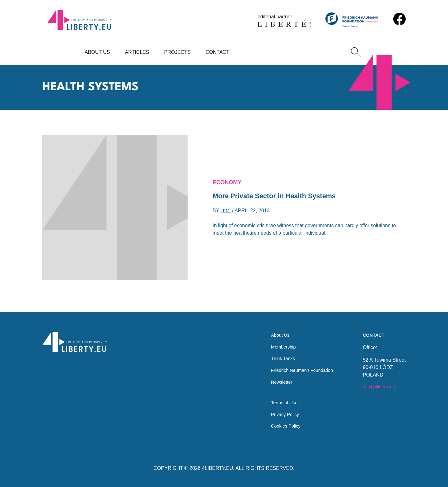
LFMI (226, 212)
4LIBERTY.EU (217, 468)
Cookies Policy (281, 426)
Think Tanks (278, 354)
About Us (97, 52)
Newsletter (276, 379)
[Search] (356, 52)
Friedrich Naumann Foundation (299, 366)
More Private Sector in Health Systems (281, 197)
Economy (229, 181)
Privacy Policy (280, 413)
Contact (217, 52)
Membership (278, 341)
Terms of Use (279, 401)
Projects (177, 52)
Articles (137, 52)
